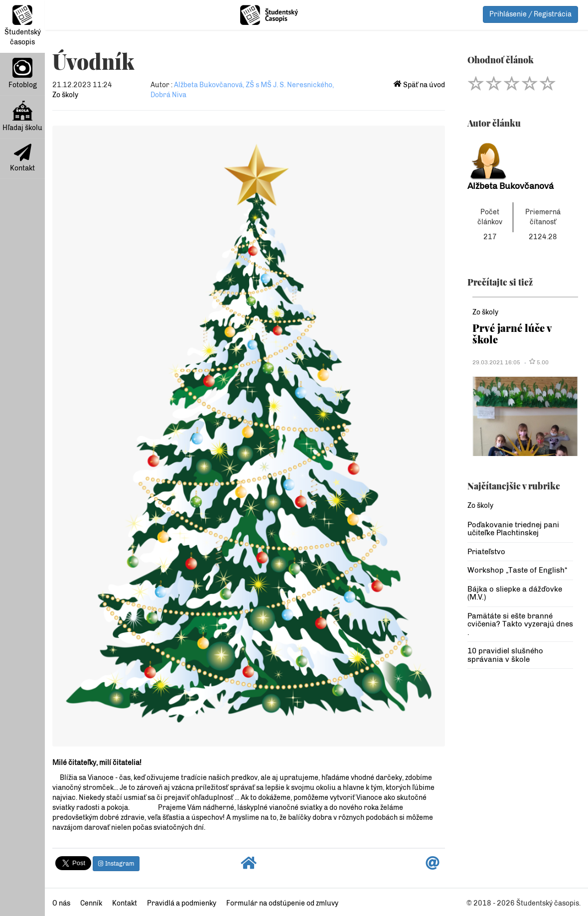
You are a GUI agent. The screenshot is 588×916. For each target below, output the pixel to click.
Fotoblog (23, 74)
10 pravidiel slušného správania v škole (505, 655)
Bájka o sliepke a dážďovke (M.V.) (515, 593)
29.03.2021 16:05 (496, 362)
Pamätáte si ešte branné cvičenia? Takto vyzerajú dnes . (520, 624)
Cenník (91, 903)
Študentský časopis (23, 26)
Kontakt (22, 158)
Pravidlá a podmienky (182, 903)
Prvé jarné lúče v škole (512, 333)
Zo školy (65, 95)
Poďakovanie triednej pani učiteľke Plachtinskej (513, 529)
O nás (61, 903)
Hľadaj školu (22, 116)
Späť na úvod (419, 85)
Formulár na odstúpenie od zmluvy (282, 903)
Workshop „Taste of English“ (517, 570)
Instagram (116, 864)
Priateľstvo (486, 552)
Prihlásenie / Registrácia (530, 14)
